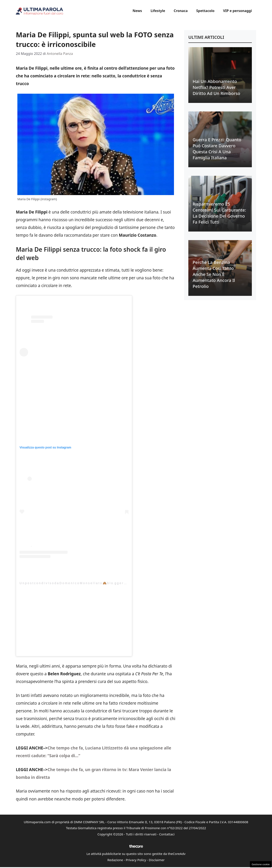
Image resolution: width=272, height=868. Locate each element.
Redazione (115, 860)
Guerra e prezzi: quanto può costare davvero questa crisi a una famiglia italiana (217, 149)
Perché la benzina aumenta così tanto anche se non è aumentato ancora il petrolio (214, 274)
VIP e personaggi (237, 11)
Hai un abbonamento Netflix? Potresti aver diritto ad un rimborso (216, 87)
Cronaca (181, 11)
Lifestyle (158, 11)
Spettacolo (205, 11)
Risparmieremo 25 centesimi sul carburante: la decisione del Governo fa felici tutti (219, 213)
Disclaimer (157, 860)
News (137, 11)
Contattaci (167, 834)
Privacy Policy (136, 860)
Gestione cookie (261, 864)
